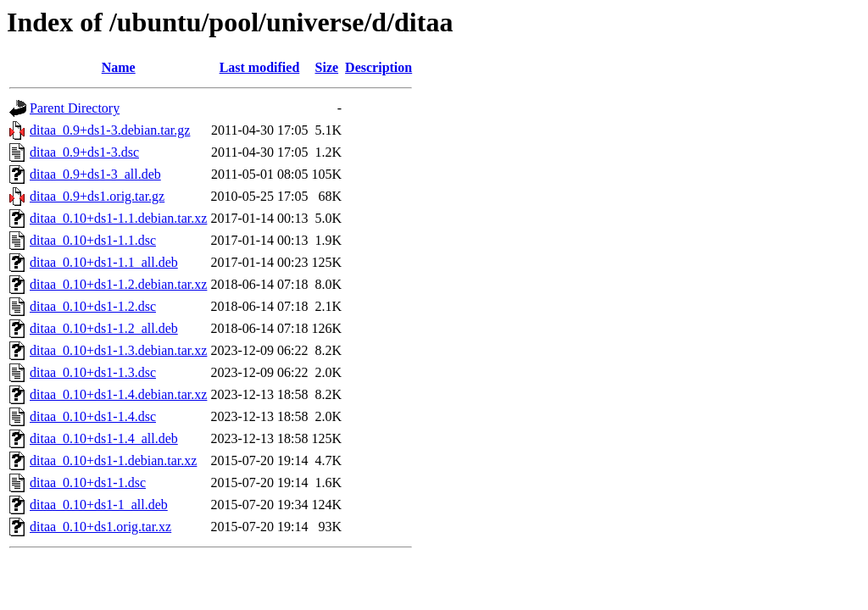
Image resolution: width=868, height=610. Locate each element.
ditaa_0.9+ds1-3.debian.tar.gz (110, 130)
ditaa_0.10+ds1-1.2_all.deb (104, 328)
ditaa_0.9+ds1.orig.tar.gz (97, 196)
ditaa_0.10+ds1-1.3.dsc (93, 372)
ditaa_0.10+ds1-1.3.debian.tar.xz (118, 350)
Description (378, 67)
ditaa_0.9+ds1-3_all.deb (95, 174)
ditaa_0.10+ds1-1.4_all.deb (104, 438)
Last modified (260, 67)
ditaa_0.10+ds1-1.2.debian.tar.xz (118, 284)
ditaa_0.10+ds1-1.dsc (88, 482)
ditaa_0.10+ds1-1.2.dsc (93, 306)
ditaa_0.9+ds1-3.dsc (84, 152)
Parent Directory (75, 108)
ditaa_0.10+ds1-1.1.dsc (93, 240)
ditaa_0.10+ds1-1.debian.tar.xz (113, 460)
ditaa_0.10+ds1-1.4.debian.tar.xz (118, 394)
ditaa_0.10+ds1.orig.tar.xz (100, 527)
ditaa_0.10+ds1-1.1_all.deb (104, 262)
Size (327, 67)
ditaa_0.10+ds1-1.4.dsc (93, 416)
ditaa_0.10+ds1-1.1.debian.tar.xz (118, 218)
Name (119, 67)
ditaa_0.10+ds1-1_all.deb (99, 505)
